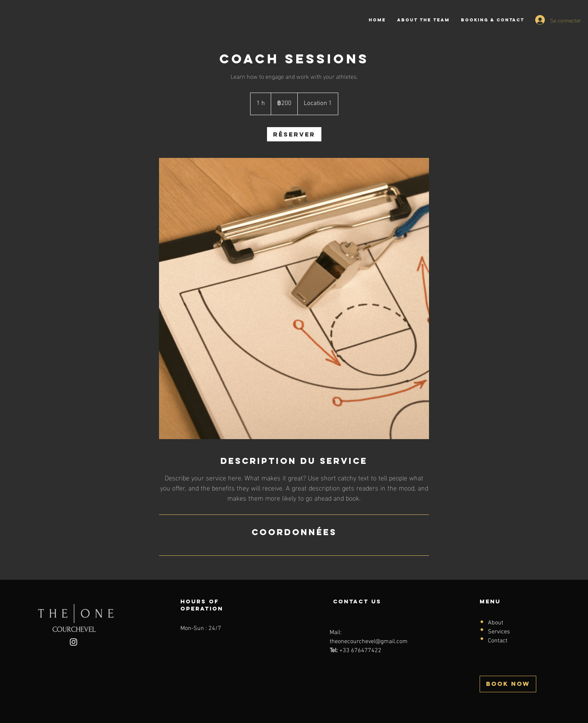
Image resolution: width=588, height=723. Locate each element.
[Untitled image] (294, 299)
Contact (498, 641)
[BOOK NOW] (508, 684)
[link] (294, 134)
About (496, 623)
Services (499, 632)
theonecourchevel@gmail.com (369, 642)
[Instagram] (73, 642)
